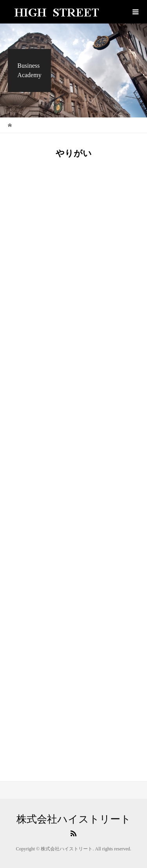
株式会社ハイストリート (74, 819)
